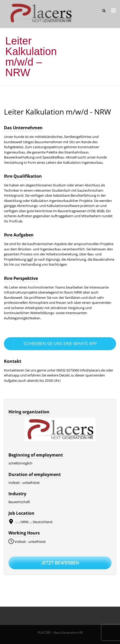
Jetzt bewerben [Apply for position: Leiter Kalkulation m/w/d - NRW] (60, 563)
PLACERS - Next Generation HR (60, 633)
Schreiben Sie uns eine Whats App (60, 344)
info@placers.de (92, 370)
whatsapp (12, 375)
